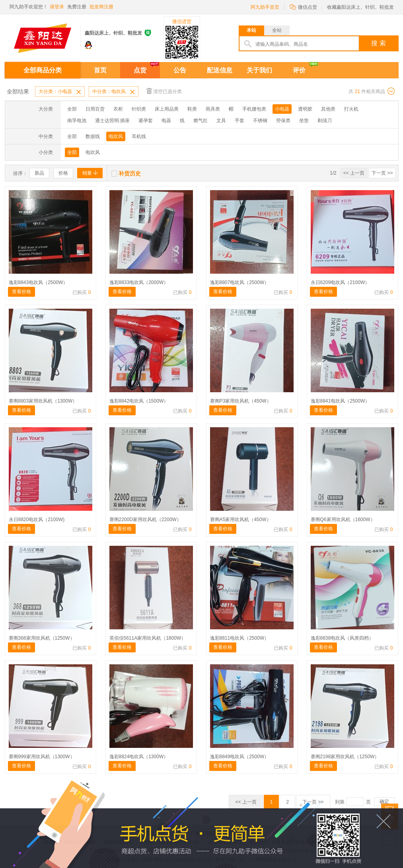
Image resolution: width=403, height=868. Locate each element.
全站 (277, 30)
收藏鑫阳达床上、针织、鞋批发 (360, 7)
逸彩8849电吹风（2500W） (240, 757)
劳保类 (283, 121)
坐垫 (304, 121)
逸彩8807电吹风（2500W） (240, 282)
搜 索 (378, 43)
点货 (140, 70)
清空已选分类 (164, 91)
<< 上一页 (354, 173)
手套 (239, 121)
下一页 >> (382, 173)
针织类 (139, 109)
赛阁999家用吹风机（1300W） (42, 757)
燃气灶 (201, 121)
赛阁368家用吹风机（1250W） (42, 638)
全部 (72, 109)
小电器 (282, 109)
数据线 (93, 136)
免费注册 (77, 7)
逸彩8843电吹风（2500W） (38, 282)
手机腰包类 (254, 109)
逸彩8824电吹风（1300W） (139, 757)
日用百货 (95, 109)
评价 (299, 70)
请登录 (57, 7)
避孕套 (146, 121)
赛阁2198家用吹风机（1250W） (345, 757)
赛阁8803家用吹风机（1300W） (43, 401)
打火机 (351, 109)
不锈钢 (260, 121)
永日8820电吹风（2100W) (37, 520)
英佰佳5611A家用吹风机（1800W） (148, 638)
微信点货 (303, 7)
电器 (166, 121)
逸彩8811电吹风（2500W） (240, 638)
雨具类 (213, 109)
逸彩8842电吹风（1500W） (139, 401)
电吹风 (116, 136)
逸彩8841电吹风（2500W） (340, 401)
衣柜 (118, 109)
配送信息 (220, 70)
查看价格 (21, 292)
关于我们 (259, 70)
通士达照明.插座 (112, 121)
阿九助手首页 (265, 7)
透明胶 (305, 109)
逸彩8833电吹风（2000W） (139, 282)
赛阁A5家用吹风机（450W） (241, 520)
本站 (251, 30)
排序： (20, 173)
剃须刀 (325, 121)
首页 (100, 70)
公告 (180, 70)
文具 (221, 121)
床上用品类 (167, 109)
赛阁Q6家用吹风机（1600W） (343, 520)
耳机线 (139, 136)
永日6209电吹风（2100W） (340, 282)
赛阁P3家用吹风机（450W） (241, 401)
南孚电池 (77, 121)
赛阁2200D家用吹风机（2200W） (145, 520)
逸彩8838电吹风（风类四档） (342, 638)
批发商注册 (101, 7)
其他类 (328, 109)
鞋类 (192, 109)
